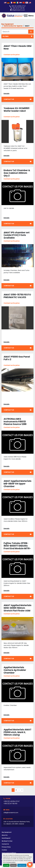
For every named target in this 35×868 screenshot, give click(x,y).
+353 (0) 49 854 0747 (18, 6)
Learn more (22, 865)
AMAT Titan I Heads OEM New (18, 47)
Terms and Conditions (9, 853)
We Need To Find (7, 841)
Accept (6, 865)
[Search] (15, 32)
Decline (13, 865)
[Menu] (26, 16)
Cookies (4, 850)
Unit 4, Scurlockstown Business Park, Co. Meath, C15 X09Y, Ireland (17, 823)
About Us (5, 835)
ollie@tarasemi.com (18, 10)
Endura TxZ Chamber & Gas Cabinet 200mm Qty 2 (17, 173)
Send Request (6, 838)
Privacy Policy (6, 847)
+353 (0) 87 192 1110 (18, 8)
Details (6, 94)
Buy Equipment (7, 832)
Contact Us (18, 99)
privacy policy (11, 862)
